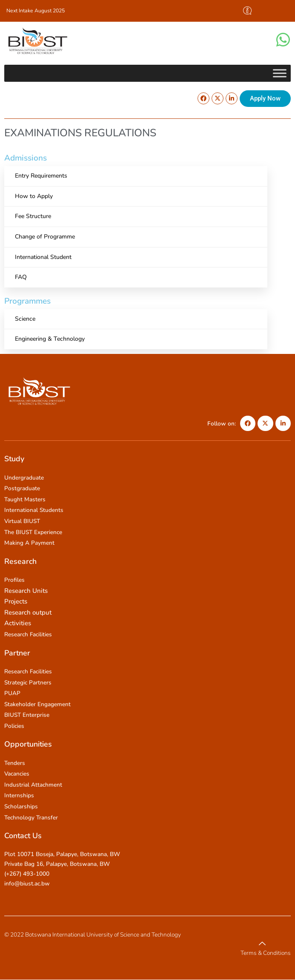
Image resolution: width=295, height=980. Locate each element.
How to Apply (34, 196)
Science (25, 319)
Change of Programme (45, 237)
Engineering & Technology (50, 339)
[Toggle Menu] (280, 73)
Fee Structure (33, 216)
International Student (43, 257)
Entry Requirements (41, 176)
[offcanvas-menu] (247, 11)
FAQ (21, 277)
